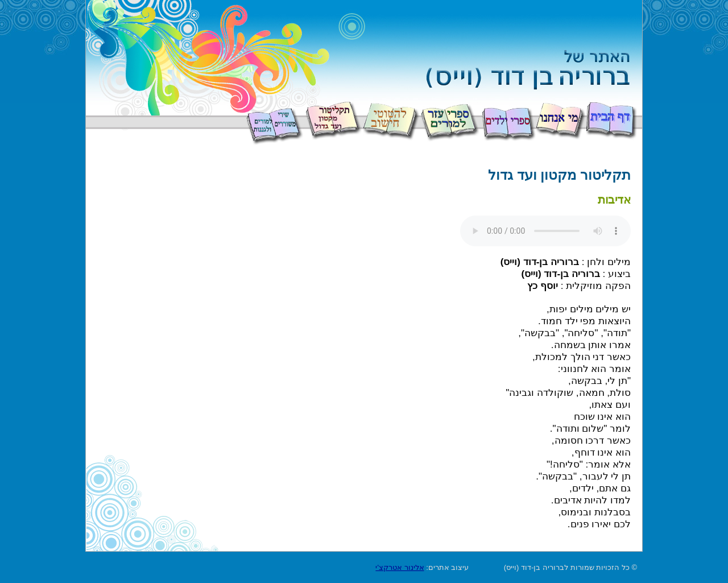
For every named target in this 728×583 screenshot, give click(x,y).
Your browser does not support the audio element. (545, 231)
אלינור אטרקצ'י (400, 567)
